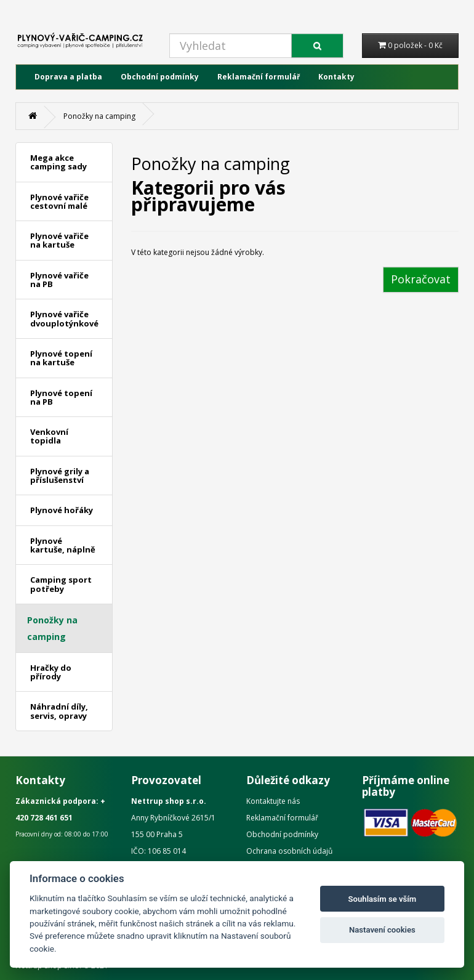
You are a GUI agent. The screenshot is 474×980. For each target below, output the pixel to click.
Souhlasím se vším (383, 899)
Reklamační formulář (259, 77)
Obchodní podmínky (160, 77)
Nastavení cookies (382, 930)
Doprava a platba (68, 77)
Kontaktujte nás (273, 801)
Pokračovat (421, 279)
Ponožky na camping (99, 116)
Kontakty (336, 77)
